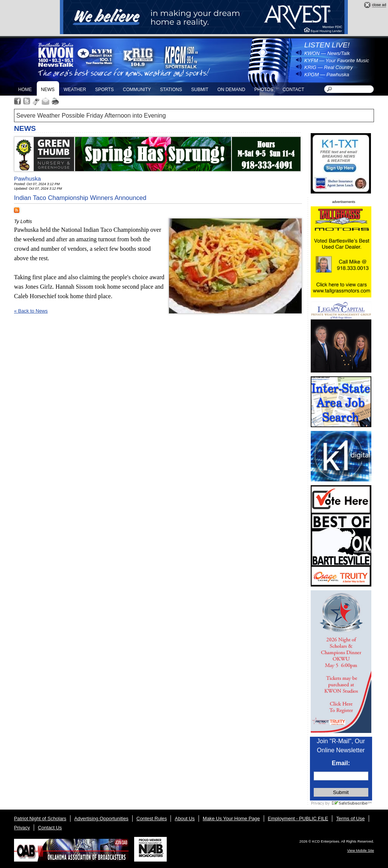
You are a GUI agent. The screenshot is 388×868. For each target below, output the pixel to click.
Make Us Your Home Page (231, 818)
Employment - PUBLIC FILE (298, 818)
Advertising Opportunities (101, 818)
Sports (104, 90)
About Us (185, 818)
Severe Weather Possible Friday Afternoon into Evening (91, 116)
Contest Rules (152, 818)
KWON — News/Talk (327, 53)
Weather (75, 90)
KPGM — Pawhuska (327, 75)
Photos (264, 90)
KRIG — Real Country (329, 67)
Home (25, 90)
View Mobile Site (361, 850)
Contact (293, 90)
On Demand (231, 90)
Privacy (22, 828)
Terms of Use (350, 818)
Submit (199, 90)
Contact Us (50, 828)
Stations (171, 90)
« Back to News (31, 311)
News (48, 90)
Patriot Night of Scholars (40, 818)
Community (137, 90)
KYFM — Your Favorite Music (337, 61)
